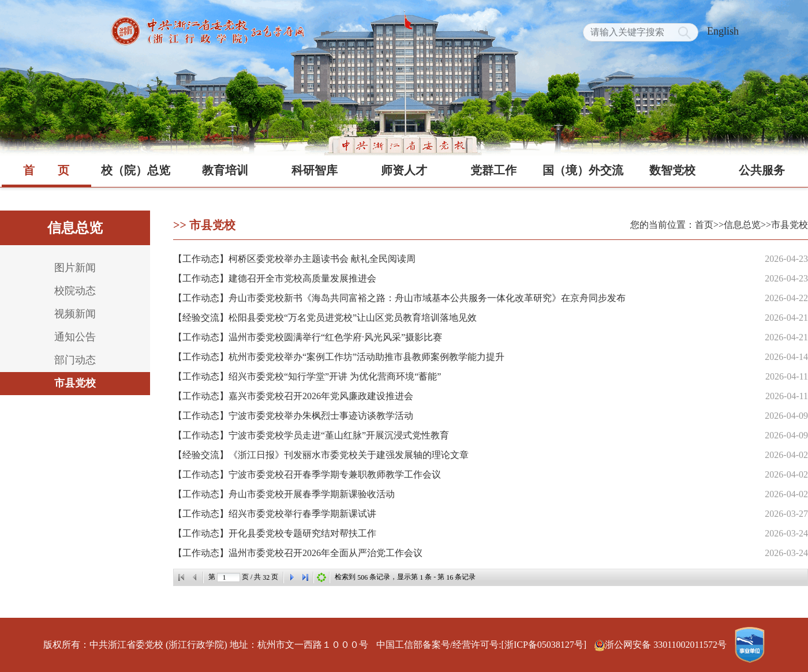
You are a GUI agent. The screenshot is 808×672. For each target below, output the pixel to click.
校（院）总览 (136, 170)
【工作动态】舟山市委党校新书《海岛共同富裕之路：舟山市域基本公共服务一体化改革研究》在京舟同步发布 (399, 298)
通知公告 (75, 337)
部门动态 (75, 360)
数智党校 (672, 170)
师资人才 (404, 170)
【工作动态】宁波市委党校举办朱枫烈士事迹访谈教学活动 (293, 416)
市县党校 (75, 383)
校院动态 (75, 291)
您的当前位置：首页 (672, 225)
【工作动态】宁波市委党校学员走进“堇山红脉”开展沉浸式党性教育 (311, 435)
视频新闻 (75, 314)
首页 (46, 170)
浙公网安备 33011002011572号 (662, 645)
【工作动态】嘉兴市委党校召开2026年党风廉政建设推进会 (293, 396)
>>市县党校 (784, 225)
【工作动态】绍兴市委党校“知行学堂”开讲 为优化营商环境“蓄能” (307, 376)
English (723, 31)
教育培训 (225, 170)
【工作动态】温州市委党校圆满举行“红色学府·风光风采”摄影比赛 (308, 337)
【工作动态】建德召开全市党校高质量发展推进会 (275, 278)
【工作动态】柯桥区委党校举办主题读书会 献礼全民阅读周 (294, 259)
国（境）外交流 (583, 170)
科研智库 (315, 170)
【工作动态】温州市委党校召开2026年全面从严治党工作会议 (298, 553)
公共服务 (762, 170)
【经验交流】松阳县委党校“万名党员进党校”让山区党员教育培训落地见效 (325, 318)
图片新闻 (75, 268)
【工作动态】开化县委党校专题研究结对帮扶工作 (275, 533)
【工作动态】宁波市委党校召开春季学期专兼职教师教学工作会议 (307, 474)
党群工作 (493, 170)
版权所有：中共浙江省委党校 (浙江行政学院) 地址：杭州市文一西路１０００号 (206, 645)
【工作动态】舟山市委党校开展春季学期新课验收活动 (284, 494)
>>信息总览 (737, 225)
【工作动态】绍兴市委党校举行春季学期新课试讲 (275, 514)
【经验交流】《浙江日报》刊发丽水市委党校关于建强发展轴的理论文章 (321, 455)
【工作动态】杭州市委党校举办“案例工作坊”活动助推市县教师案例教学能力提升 (339, 357)
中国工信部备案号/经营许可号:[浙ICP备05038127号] (481, 645)
